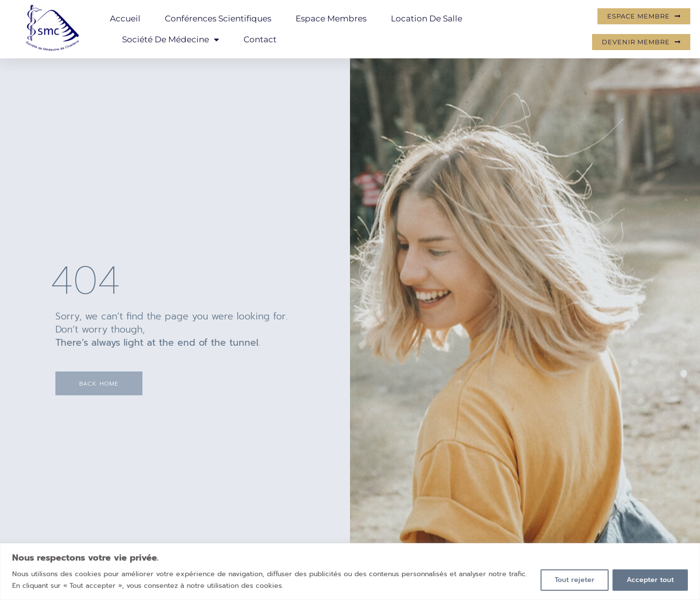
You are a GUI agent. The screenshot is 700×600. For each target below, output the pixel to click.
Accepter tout (650, 580)
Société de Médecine (171, 40)
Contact (260, 39)
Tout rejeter (575, 580)
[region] (350, 572)
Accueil (125, 18)
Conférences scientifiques (218, 18)
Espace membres (331, 18)
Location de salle (427, 18)
